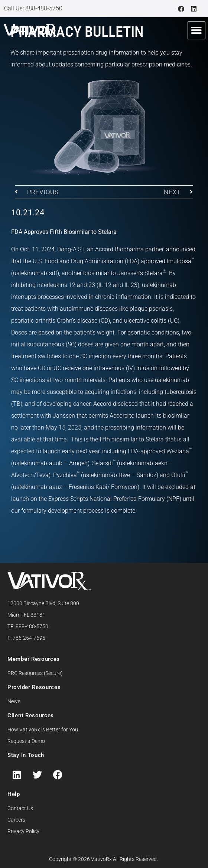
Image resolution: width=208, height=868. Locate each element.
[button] (197, 30)
